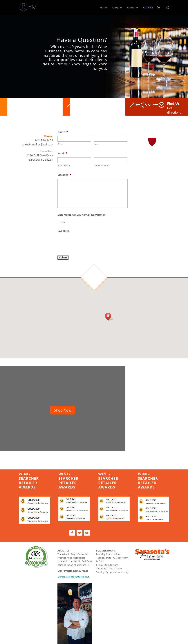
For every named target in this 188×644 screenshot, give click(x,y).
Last (96, 144)
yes (63, 222)
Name (63, 132)
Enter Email (64, 165)
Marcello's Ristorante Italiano (73, 577)
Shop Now (63, 410)
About (131, 8)
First (60, 144)
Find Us (173, 103)
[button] (109, 317)
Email (62, 153)
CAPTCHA (64, 231)
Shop (115, 8)
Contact (148, 8)
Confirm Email (102, 165)
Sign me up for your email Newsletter (81, 215)
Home (104, 8)
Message (64, 175)
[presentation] (85, 242)
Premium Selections (113, 105)
